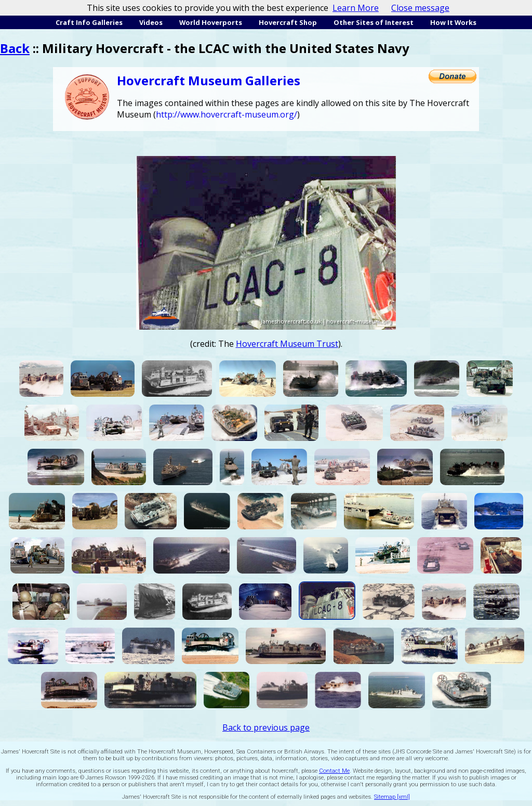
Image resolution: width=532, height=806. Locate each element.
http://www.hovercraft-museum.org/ (227, 114)
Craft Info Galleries (89, 22)
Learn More (356, 8)
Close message (420, 8)
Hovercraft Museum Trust (287, 344)
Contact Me (334, 771)
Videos (151, 22)
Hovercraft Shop (288, 22)
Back (15, 48)
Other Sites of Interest (374, 22)
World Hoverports (211, 22)
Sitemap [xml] (392, 797)
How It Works (453, 22)
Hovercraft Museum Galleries (209, 80)
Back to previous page (266, 727)
